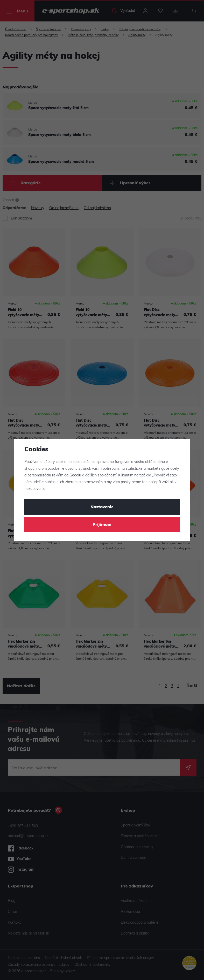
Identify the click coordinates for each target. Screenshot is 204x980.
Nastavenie (102, 507)
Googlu (75, 476)
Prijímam (102, 525)
